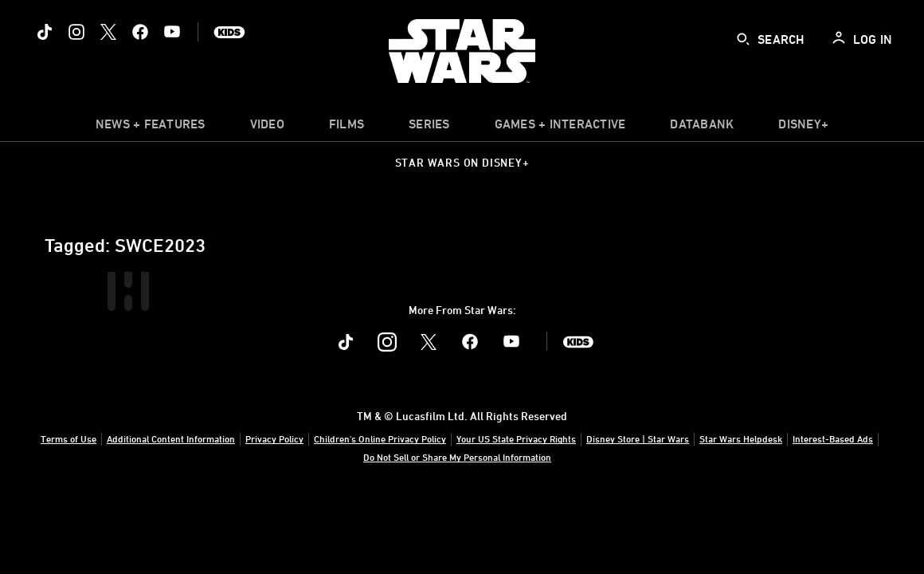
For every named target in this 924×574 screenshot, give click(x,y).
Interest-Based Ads (833, 438)
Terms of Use (69, 438)
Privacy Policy (274, 438)
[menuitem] (267, 128)
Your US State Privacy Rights (516, 438)
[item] (151, 128)
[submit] (743, 39)
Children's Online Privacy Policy (380, 438)
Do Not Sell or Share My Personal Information (457, 457)
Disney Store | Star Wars (638, 438)
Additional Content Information (171, 438)
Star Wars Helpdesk (741, 438)
